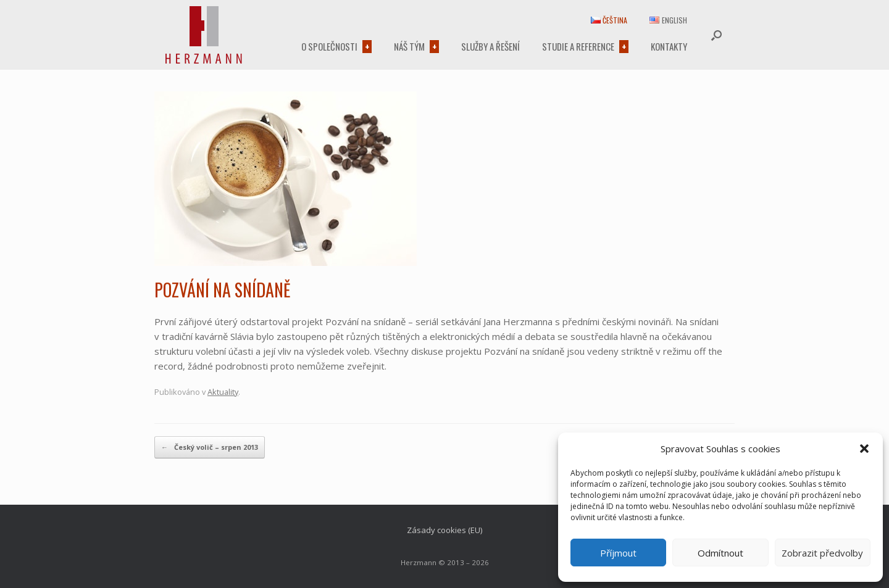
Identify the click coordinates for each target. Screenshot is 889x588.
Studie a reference (578, 46)
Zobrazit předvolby (822, 553)
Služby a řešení (490, 46)
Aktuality (223, 392)
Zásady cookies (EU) (444, 530)
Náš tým (409, 46)
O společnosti (329, 46)
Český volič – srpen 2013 (210, 447)
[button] (864, 449)
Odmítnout (720, 553)
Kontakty (669, 46)
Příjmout (618, 553)
